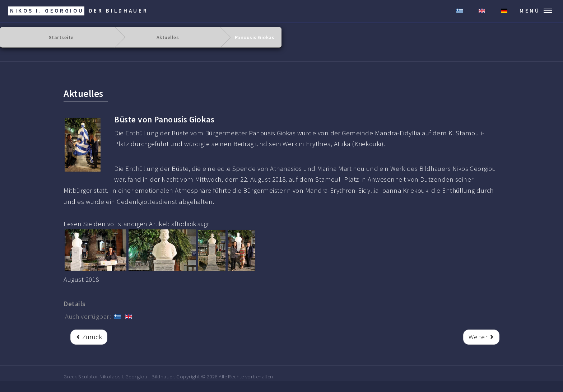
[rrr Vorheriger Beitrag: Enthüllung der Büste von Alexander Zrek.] (89, 337)
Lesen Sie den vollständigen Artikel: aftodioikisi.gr (136, 224)
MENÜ (530, 11)
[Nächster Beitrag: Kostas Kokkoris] (481, 337)
